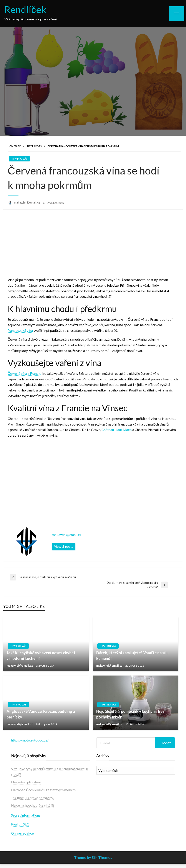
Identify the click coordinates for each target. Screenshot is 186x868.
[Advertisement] (93, 244)
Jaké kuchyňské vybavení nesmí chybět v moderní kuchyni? (41, 655)
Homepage (14, 146)
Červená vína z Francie (24, 373)
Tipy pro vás (34, 146)
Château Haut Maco (117, 430)
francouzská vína (20, 330)
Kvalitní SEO (20, 824)
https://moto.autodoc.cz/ (30, 740)
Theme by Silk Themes (93, 857)
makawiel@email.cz (27, 202)
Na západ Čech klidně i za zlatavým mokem (43, 790)
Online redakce (22, 833)
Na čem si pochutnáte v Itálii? (33, 805)
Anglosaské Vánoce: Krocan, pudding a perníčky (41, 714)
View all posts (64, 547)
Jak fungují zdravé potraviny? (33, 798)
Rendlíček (25, 9)
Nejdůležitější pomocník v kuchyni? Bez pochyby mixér (130, 714)
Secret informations (26, 815)
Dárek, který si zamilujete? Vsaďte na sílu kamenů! (132, 655)
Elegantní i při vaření (26, 782)
